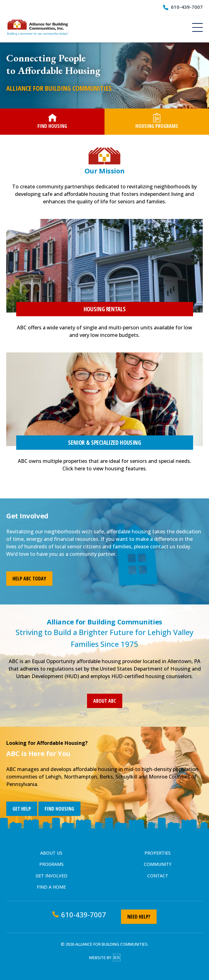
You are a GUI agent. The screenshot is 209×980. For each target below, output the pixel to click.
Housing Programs (157, 121)
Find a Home (51, 887)
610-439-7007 (187, 7)
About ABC (105, 701)
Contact (158, 876)
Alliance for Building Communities (37, 27)
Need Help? (139, 917)
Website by (105, 958)
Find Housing (52, 121)
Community (158, 864)
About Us (51, 853)
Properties (158, 853)
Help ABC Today (29, 579)
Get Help (22, 809)
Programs (51, 864)
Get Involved (51, 876)
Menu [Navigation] (197, 27)
